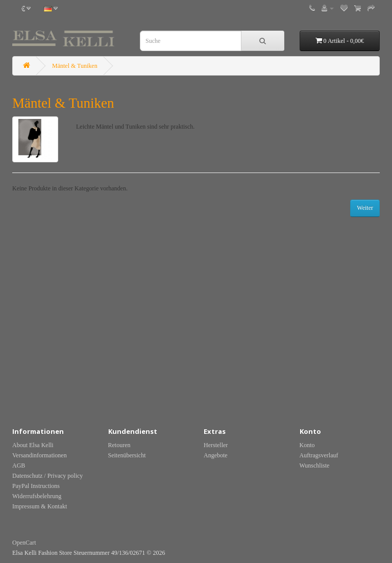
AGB (19, 466)
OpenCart (24, 543)
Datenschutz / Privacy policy (47, 476)
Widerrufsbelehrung (37, 496)
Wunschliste (315, 466)
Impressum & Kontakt (40, 506)
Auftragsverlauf (319, 455)
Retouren (119, 445)
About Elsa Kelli (33, 445)
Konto (307, 445)
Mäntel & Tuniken (75, 66)
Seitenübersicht (127, 455)
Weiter (365, 208)
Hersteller (216, 445)
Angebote (216, 455)
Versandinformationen (40, 455)
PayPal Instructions (36, 486)
